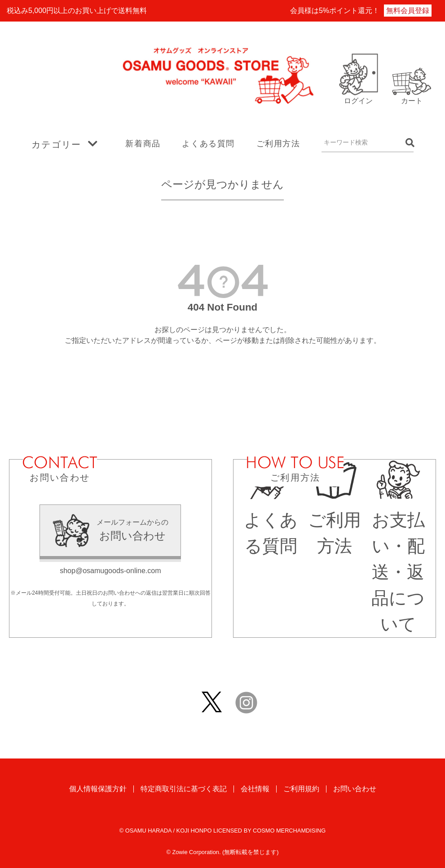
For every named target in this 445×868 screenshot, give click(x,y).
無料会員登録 (408, 11)
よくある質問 (208, 144)
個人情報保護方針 (98, 790)
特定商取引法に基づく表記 (184, 790)
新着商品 (143, 144)
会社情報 (255, 790)
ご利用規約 (301, 790)
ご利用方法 (278, 144)
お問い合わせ (355, 790)
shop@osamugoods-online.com (110, 571)
